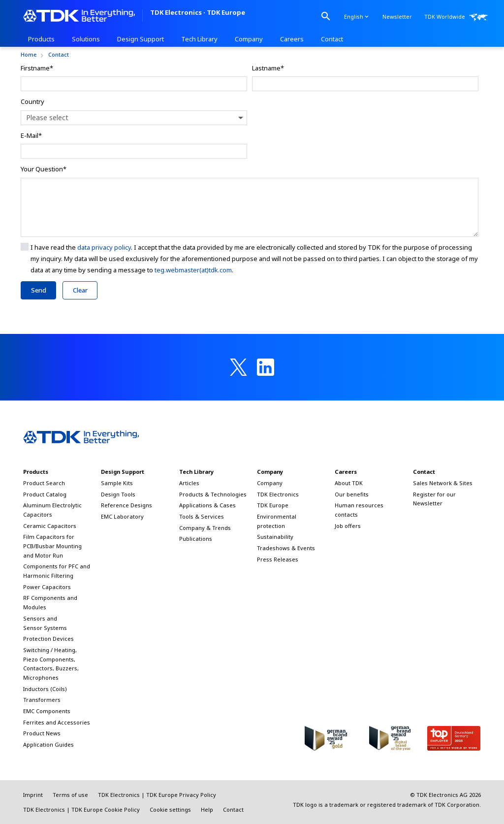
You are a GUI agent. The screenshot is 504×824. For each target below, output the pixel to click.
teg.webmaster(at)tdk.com (193, 270)
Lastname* (268, 68)
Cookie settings (170, 809)
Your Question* (44, 169)
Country (32, 101)
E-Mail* (31, 135)
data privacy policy (104, 247)
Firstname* (37, 68)
